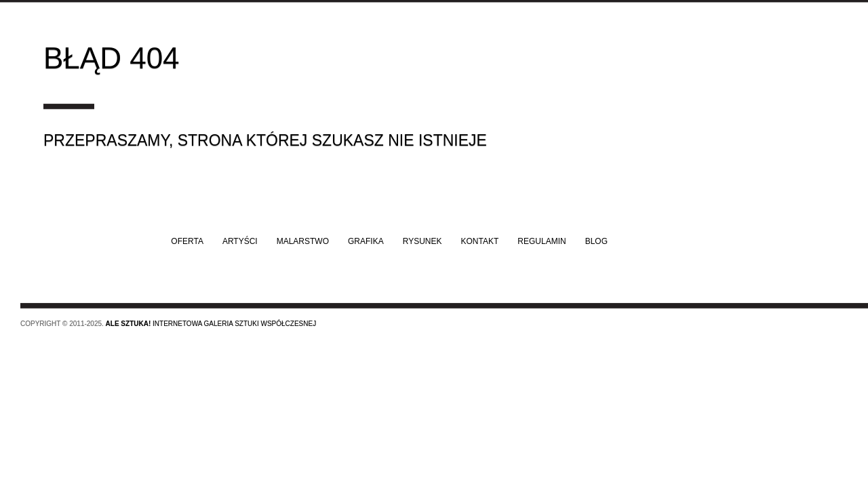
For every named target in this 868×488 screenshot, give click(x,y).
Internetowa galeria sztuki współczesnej (211, 324)
